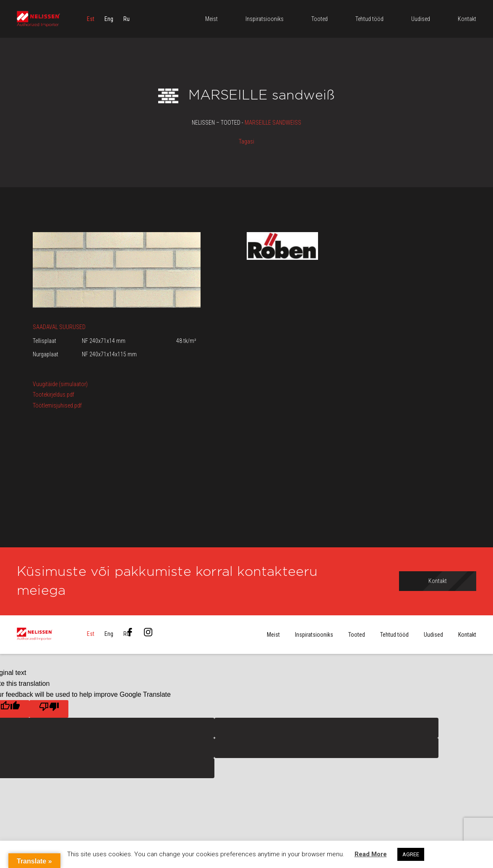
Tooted (357, 635)
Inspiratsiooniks (314, 635)
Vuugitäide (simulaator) (60, 384)
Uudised (433, 635)
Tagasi (246, 141)
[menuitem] (91, 19)
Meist (273, 635)
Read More (371, 854)
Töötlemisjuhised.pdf (57, 405)
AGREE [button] (411, 854)
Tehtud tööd (394, 635)
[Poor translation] (49, 709)
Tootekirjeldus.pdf (53, 395)
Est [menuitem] (91, 19)
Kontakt (467, 635)
